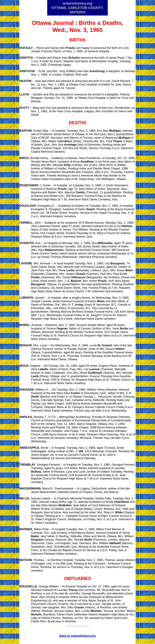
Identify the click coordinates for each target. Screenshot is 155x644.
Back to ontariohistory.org (77, 636)
